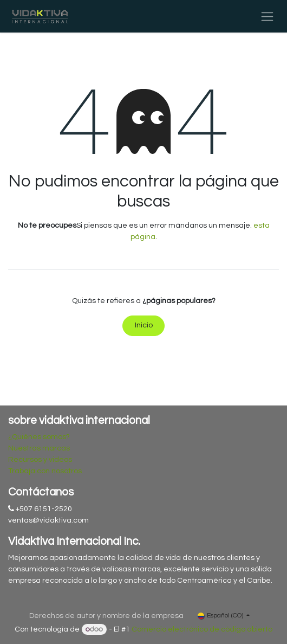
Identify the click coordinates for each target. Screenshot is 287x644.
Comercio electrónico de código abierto (202, 629)
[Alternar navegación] (267, 16)
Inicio (144, 325)
